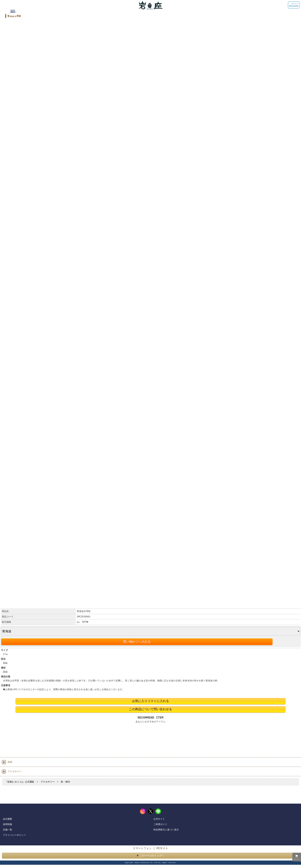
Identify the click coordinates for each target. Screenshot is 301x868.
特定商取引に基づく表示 (166, 829)
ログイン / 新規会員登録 (294, 5)
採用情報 (7, 824)
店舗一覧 (7, 829)
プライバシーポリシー (14, 835)
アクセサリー (48, 782)
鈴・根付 (65, 782)
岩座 (144, 5)
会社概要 (7, 819)
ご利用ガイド (160, 824)
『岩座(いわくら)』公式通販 (20, 782)
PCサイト (162, 848)
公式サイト (159, 819)
